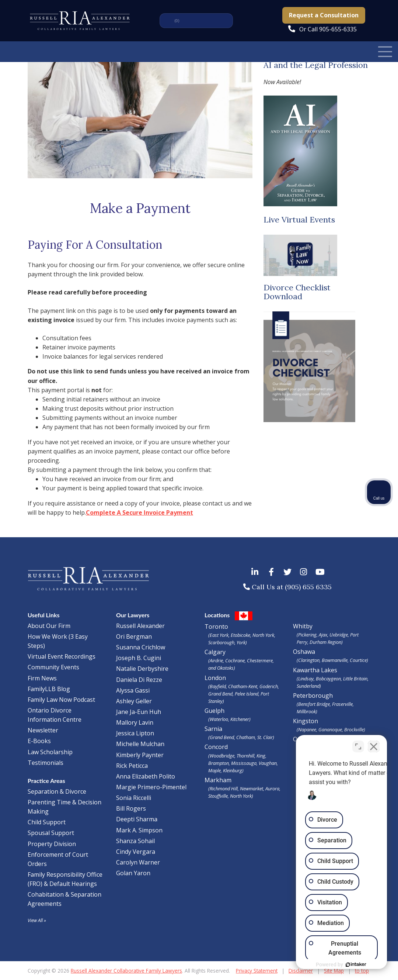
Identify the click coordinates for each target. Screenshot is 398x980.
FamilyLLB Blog (49, 689)
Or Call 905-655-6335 (328, 29)
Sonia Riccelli (134, 798)
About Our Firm (49, 626)
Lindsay (306, 679)
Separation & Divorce (57, 791)
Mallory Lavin (135, 722)
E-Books (39, 741)
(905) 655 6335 (308, 587)
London (243, 689)
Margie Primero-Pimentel (151, 787)
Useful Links (44, 615)
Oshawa (304, 652)
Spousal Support (51, 833)
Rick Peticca (132, 766)
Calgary (243, 660)
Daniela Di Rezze (139, 680)
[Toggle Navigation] (385, 51)
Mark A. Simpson (139, 830)
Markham (243, 788)
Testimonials (46, 763)
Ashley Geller (134, 701)
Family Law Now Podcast (61, 700)
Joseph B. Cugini (139, 658)
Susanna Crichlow (141, 647)
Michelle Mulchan (140, 744)
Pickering (307, 635)
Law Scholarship (50, 752)
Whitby (303, 626)
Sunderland (308, 686)
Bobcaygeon (328, 679)
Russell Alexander (140, 626)
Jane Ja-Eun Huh (139, 712)
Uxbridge (339, 635)
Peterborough (332, 703)
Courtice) (359, 660)
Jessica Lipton (135, 733)
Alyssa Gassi (133, 690)
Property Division (52, 844)
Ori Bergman (134, 636)
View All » (37, 920)
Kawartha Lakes (315, 670)
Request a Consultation (324, 15)
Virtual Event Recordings (62, 656)
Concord (243, 758)
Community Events (53, 667)
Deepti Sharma (137, 819)
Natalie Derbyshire (142, 669)
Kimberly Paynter (140, 755)
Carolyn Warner (138, 862)
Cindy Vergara (136, 852)
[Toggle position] (358, 744)
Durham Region (325, 642)
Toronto (243, 634)
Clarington (309, 660)
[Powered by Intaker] (335, 965)
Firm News (42, 678)
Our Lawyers (133, 615)
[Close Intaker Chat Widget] (374, 744)
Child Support (47, 822)
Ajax (323, 635)
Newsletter (43, 730)
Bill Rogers (131, 808)
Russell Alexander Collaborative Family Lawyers (126, 971)
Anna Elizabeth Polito (146, 776)
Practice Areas (46, 781)
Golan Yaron (133, 873)
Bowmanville (335, 660)
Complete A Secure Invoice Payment (139, 513)
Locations (217, 615)
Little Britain (355, 679)
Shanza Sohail (135, 841)
